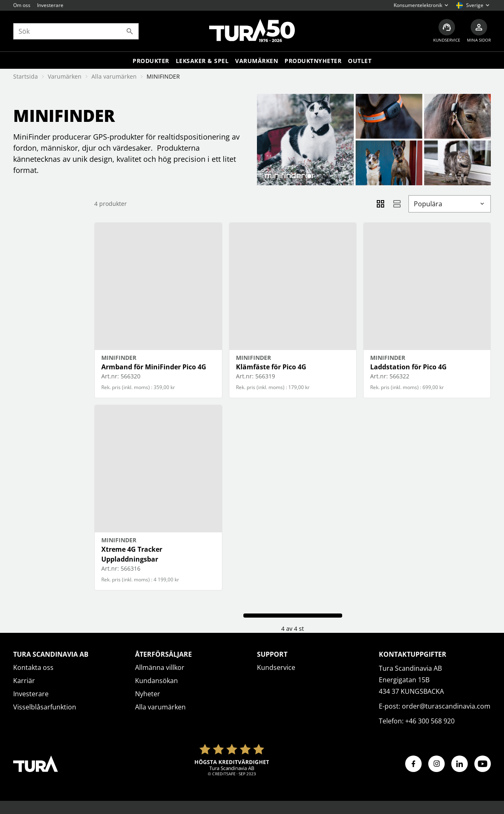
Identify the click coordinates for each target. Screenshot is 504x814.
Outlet (360, 61)
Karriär (24, 681)
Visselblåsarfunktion (45, 707)
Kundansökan (156, 681)
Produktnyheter (313, 61)
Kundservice (276, 667)
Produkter (151, 61)
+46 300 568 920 (430, 721)
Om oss (22, 5)
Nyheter (148, 694)
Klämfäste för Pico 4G (271, 367)
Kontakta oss (33, 667)
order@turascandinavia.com (446, 706)
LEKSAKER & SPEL (202, 61)
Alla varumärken (114, 76)
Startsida (26, 76)
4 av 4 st (293, 629)
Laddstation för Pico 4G (408, 367)
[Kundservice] (447, 31)
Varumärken (257, 61)
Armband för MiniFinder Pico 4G (154, 367)
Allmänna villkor (160, 667)
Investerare (50, 5)
